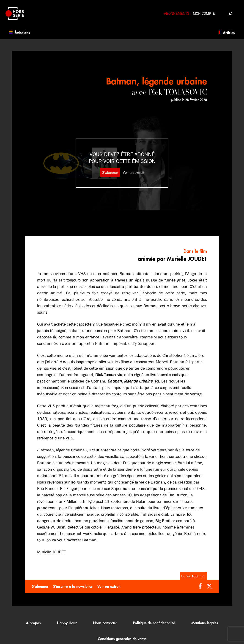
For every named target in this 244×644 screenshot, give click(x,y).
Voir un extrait (134, 173)
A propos (33, 623)
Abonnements (177, 13)
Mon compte (204, 13)
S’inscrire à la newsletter (73, 587)
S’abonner (110, 173)
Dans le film (195, 251)
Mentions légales (205, 623)
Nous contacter (105, 623)
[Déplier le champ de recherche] (230, 13)
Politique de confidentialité (154, 623)
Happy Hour (67, 623)
